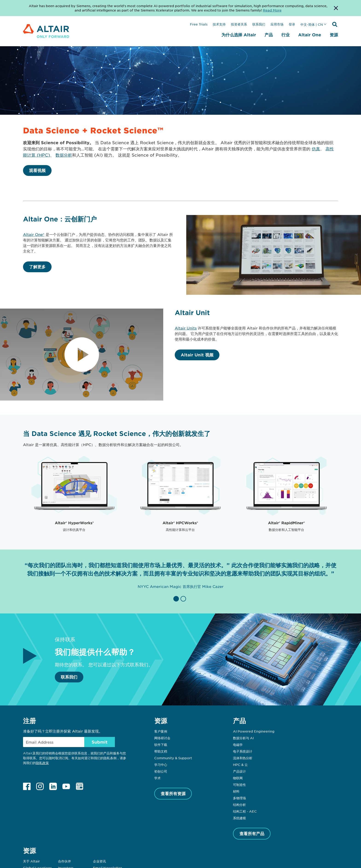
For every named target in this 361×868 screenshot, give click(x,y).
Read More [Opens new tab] (272, 10)
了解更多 (37, 267)
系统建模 (239, 818)
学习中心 (161, 765)
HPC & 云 (240, 765)
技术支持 (219, 24)
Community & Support (173, 758)
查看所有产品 (252, 834)
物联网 (238, 778)
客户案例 (161, 731)
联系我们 (259, 24)
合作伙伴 (64, 861)
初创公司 (161, 771)
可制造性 (239, 785)
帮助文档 (161, 751)
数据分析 (64, 155)
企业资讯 (99, 861)
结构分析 (239, 805)
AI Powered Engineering (254, 731)
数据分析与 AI (243, 738)
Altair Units (186, 328)
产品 (269, 35)
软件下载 (161, 745)
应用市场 (277, 24)
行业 (285, 35)
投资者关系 (239, 24)
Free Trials (199, 24)
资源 (334, 35)
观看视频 (37, 170)
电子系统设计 (243, 751)
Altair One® (34, 234)
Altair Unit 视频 (197, 355)
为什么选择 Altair (239, 35)
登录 (292, 24)
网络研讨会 (162, 738)
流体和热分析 (243, 758)
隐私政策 (42, 763)
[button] (177, 599)
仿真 (316, 149)
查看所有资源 (173, 794)
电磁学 (238, 745)
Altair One (310, 35)
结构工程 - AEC (245, 811)
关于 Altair (31, 861)
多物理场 (239, 798)
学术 (157, 778)
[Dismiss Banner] (336, 8)
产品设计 (239, 771)
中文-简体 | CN (312, 24)
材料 (236, 791)
